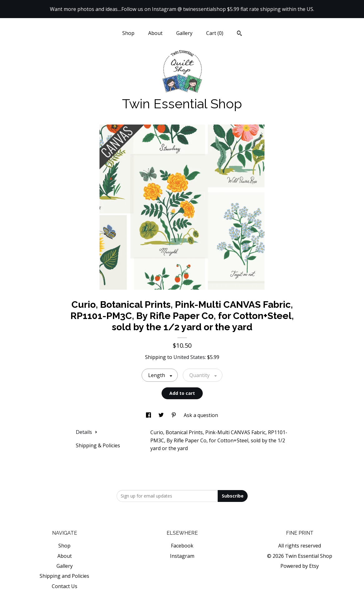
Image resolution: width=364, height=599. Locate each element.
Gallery (184, 33)
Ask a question (201, 415)
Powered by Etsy (300, 566)
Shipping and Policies (64, 576)
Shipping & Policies (98, 445)
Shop (128, 33)
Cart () (215, 33)
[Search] (239, 34)
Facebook (182, 546)
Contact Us (65, 586)
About (155, 33)
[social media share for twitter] (162, 415)
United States (189, 357)
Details (87, 432)
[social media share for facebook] (149, 415)
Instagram (182, 556)
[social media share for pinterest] (174, 415)
